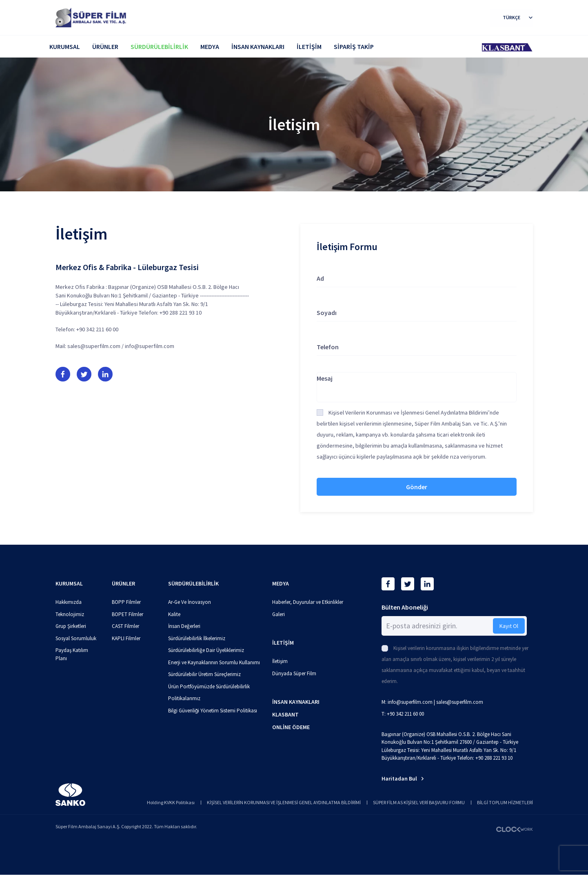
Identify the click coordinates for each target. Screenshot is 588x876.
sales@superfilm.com (460, 702)
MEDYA (210, 47)
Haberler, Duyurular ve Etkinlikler (308, 602)
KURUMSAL (65, 47)
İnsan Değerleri (184, 626)
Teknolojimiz (70, 614)
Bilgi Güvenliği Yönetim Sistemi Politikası (213, 711)
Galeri (278, 614)
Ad (320, 278)
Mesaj (325, 378)
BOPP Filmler (126, 602)
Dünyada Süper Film (294, 673)
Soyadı (327, 313)
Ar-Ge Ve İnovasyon (190, 602)
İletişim (280, 661)
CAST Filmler (125, 626)
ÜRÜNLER (105, 47)
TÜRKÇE (518, 17)
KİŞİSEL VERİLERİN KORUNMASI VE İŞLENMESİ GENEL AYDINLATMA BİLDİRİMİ (284, 802)
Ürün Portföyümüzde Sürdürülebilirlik (209, 686)
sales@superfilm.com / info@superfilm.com (121, 346)
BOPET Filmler (128, 614)
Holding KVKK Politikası (171, 802)
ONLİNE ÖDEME (291, 727)
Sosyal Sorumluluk (76, 638)
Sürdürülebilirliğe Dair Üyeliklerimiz (206, 650)
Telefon (328, 347)
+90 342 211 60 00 (97, 329)
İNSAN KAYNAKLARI (258, 47)
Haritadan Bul (403, 778)
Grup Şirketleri (71, 626)
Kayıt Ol (509, 626)
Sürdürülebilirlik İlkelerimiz (197, 638)
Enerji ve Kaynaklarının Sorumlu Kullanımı (214, 662)
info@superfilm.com (410, 702)
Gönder (417, 487)
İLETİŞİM (309, 47)
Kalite (174, 614)
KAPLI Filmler (126, 638)
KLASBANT (285, 714)
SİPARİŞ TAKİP (354, 47)
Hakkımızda (69, 602)
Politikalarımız (184, 698)
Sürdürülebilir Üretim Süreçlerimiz (204, 674)
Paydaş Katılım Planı (72, 654)
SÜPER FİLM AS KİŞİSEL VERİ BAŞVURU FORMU (419, 802)
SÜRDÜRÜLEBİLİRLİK (159, 47)
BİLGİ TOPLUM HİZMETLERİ (505, 802)
